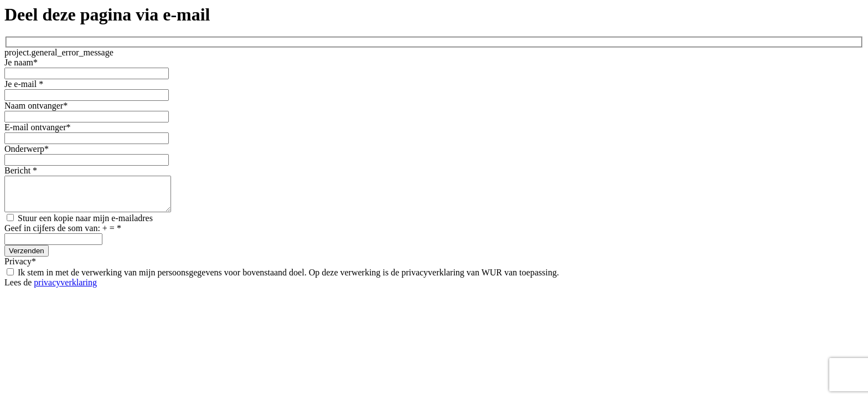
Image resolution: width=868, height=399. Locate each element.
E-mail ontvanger (38, 127)
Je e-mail (24, 84)
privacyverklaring (65, 289)
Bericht (21, 170)
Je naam (21, 62)
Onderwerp (27, 149)
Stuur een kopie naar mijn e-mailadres (80, 225)
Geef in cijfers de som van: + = (63, 235)
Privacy (20, 268)
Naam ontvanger (36, 106)
